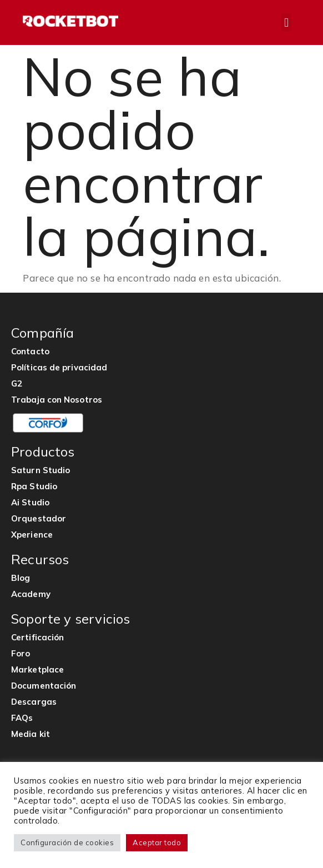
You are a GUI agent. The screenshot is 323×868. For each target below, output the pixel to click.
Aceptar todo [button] (157, 842)
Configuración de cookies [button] (67, 842)
